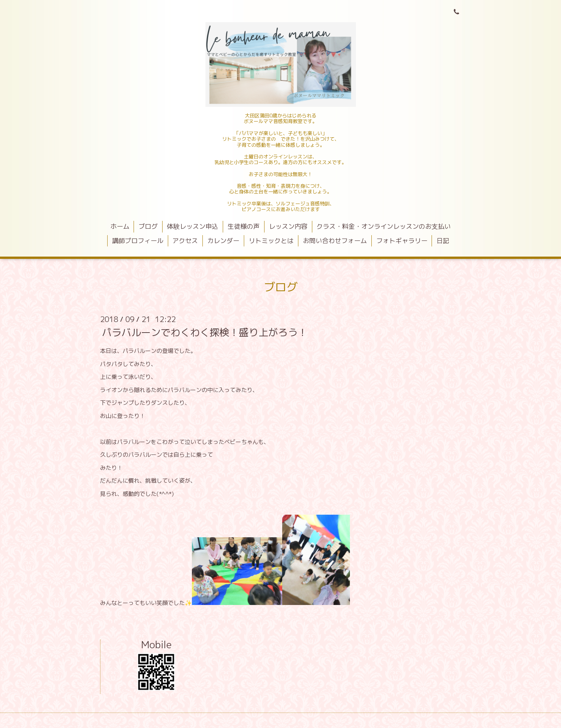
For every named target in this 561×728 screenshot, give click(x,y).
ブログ (148, 226)
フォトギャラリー (402, 241)
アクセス (185, 241)
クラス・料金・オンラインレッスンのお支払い (384, 226)
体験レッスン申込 (193, 226)
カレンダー (223, 241)
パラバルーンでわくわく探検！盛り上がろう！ (205, 332)
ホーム (120, 226)
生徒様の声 (244, 226)
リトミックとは (271, 241)
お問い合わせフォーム (335, 241)
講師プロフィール (138, 241)
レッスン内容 (288, 226)
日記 (443, 241)
